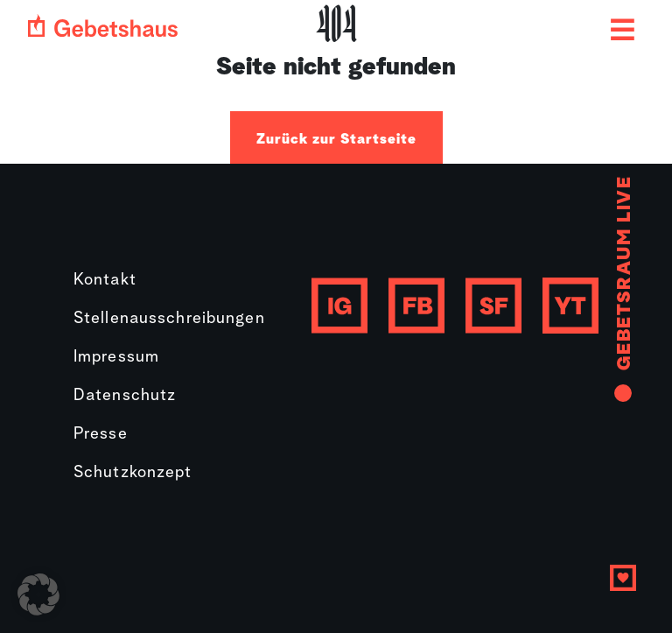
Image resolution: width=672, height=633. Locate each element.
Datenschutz (125, 396)
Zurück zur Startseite (336, 139)
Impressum (116, 358)
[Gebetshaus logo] (103, 25)
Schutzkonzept (133, 473)
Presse (101, 435)
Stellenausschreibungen (169, 319)
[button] (38, 594)
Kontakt (105, 281)
